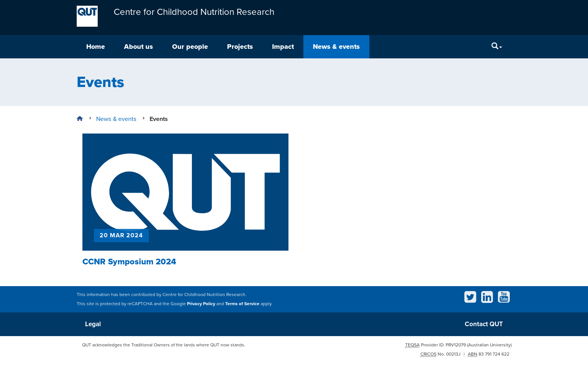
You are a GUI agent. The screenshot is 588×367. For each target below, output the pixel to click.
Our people (190, 47)
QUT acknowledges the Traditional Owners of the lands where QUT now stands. (164, 345)
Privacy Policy (201, 304)
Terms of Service (242, 304)
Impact (283, 47)
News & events (336, 47)
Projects (240, 47)
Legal (93, 324)
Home (96, 47)
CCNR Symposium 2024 (129, 262)
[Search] (497, 47)
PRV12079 (456, 345)
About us (139, 47)
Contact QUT (484, 324)
